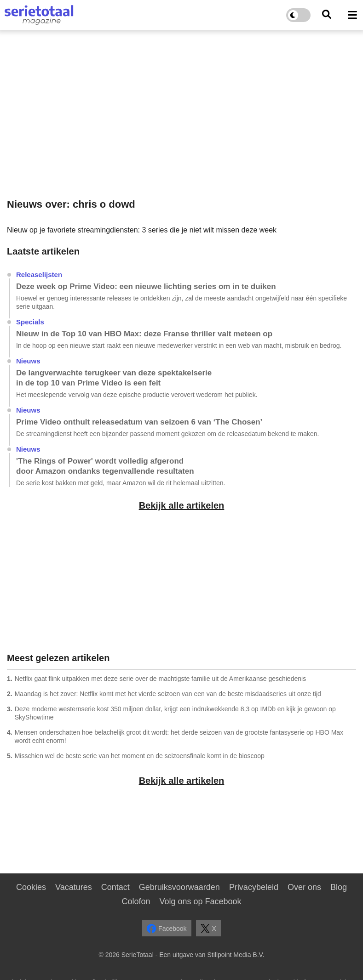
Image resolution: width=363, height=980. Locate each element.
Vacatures (74, 887)
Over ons (304, 887)
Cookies (31, 887)
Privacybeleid (254, 887)
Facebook (167, 929)
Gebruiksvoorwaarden (179, 887)
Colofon (136, 901)
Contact (115, 887)
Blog (339, 887)
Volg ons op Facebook (200, 901)
